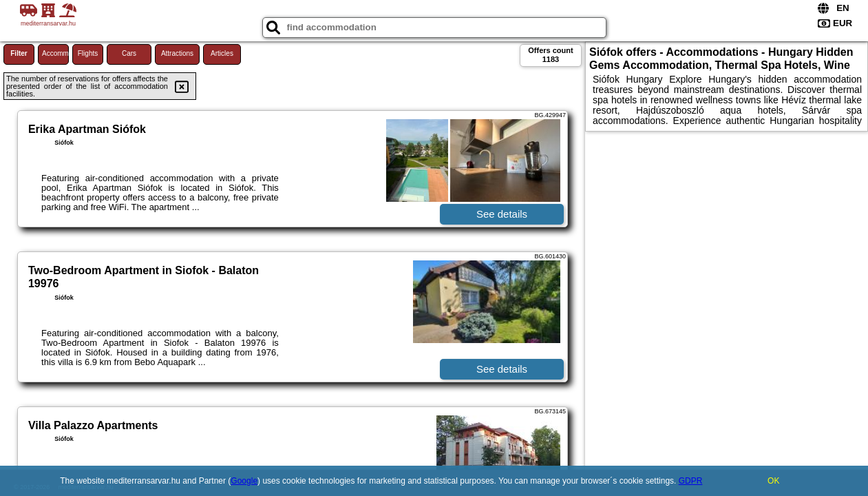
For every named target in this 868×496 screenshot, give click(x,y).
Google (244, 481)
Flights (88, 53)
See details (502, 214)
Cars (129, 53)
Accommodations (55, 53)
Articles (222, 53)
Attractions (177, 53)
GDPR (691, 481)
